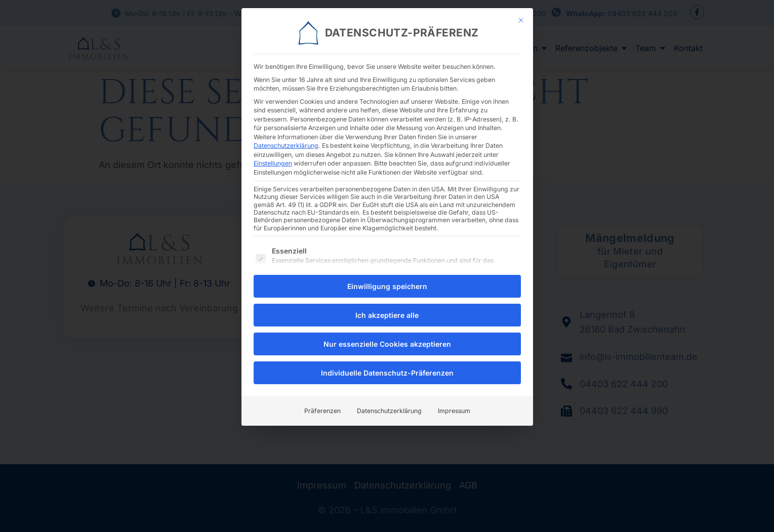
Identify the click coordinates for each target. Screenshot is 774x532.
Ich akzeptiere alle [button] (387, 309)
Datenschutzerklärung (286, 138)
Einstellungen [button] (273, 156)
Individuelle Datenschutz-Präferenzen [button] (387, 366)
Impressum (454, 404)
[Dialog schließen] (521, 13)
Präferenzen (322, 404)
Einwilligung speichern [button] (387, 280)
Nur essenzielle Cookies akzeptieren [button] (387, 337)
